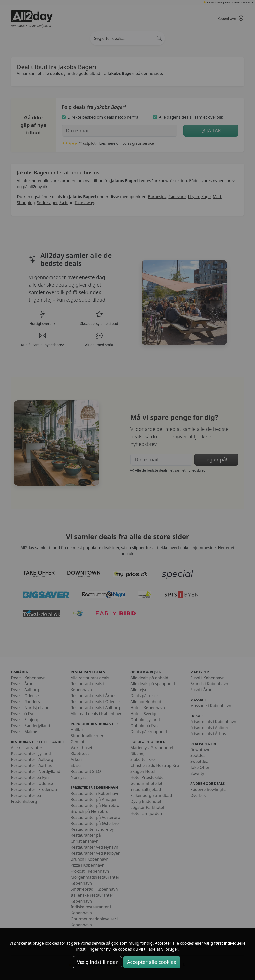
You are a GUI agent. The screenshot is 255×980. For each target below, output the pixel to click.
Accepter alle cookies (152, 962)
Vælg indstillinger (97, 962)
